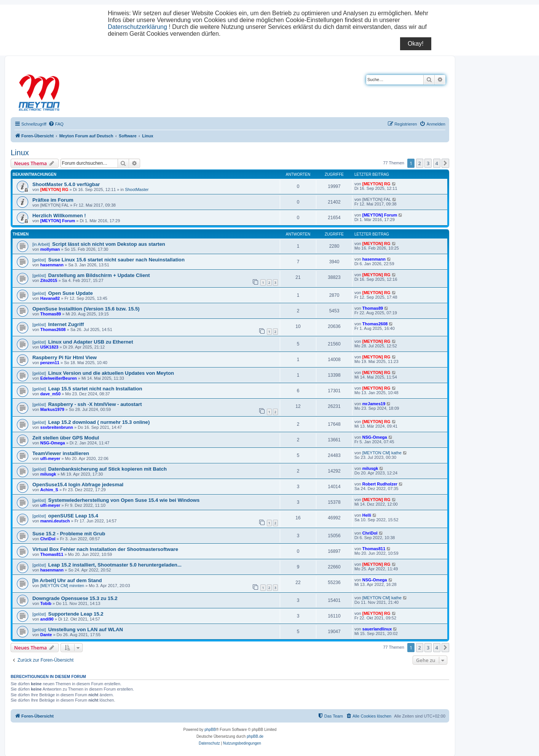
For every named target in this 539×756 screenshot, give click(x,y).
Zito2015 (49, 280)
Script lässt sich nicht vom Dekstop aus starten (109, 244)
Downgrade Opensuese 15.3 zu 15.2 (75, 598)
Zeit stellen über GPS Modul (66, 438)
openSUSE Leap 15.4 (73, 516)
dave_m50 (50, 394)
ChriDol (48, 539)
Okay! (416, 44)
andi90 (47, 619)
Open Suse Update (71, 293)
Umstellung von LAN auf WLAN (86, 629)
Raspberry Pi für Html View (65, 357)
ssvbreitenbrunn (57, 427)
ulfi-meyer (50, 458)
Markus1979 (52, 409)
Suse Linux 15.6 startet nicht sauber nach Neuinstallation (116, 260)
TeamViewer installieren (61, 453)
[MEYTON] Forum (58, 221)
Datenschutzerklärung (137, 27)
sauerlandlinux (377, 629)
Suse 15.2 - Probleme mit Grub (69, 534)
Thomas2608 (53, 329)
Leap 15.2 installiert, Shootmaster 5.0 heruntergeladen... (115, 565)
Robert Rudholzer (380, 484)
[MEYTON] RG (54, 189)
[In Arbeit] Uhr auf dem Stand (67, 580)
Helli (367, 515)
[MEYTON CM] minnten (62, 586)
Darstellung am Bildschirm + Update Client (99, 275)
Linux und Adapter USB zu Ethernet (91, 342)
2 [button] (420, 163)
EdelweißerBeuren (59, 378)
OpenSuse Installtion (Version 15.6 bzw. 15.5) (86, 309)
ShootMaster (137, 189)
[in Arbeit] (41, 244)
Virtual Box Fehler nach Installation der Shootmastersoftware (105, 549)
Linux (20, 153)
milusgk (48, 474)
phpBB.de (255, 736)
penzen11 (50, 363)
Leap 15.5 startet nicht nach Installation (95, 389)
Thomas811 (52, 554)
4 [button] (437, 163)
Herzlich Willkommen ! (59, 216)
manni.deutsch (55, 521)
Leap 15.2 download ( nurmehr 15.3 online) (99, 422)
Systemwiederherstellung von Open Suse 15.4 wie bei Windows (124, 500)
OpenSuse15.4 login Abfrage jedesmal (78, 485)
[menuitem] (56, 124)
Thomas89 (51, 314)
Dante (46, 635)
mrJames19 (374, 404)
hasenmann (52, 265)
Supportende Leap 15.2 (76, 614)
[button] (445, 163)
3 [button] (428, 163)
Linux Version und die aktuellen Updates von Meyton (111, 373)
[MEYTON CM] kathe (382, 453)
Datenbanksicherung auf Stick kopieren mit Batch (108, 469)
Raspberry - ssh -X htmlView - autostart (95, 404)
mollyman (50, 249)
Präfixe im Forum (53, 200)
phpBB (210, 730)
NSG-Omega (53, 443)
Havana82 (50, 298)
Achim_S (49, 490)
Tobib (46, 603)
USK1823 (49, 347)
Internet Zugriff (66, 324)
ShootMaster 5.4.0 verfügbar (66, 184)
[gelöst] (39, 260)
